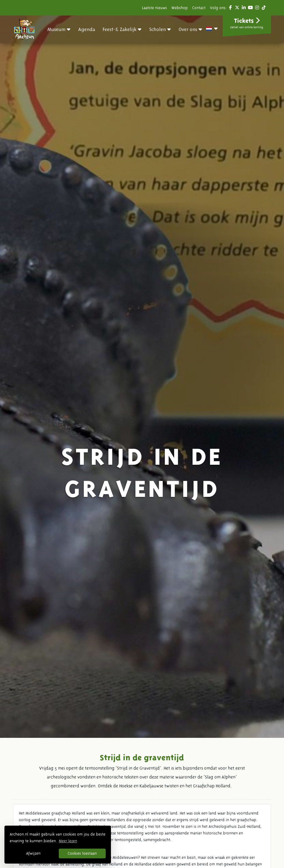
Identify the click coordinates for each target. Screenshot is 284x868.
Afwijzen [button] (33, 853)
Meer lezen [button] (68, 841)
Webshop (180, 8)
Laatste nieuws (154, 8)
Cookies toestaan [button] (82, 853)
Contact (199, 8)
